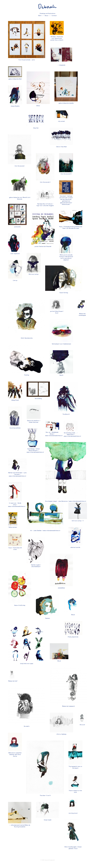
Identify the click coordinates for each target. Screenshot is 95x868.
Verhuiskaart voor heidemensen (61, 344)
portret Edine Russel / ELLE (57, 312)
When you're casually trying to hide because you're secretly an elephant (66, 257)
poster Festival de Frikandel (43, 246)
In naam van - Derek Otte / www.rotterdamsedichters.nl (17, 505)
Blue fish (36, 128)
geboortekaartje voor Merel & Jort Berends (20, 198)
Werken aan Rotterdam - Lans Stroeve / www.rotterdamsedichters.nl (17, 474)
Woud (59, 661)
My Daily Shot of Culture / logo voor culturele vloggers (45, 205)
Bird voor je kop (34, 274)
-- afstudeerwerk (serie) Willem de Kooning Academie (20, 826)
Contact (54, 16)
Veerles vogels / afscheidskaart (36, 566)
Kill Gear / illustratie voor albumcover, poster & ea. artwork (57, 38)
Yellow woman (13, 527)
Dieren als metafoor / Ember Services (34, 421)
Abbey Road (15, 400)
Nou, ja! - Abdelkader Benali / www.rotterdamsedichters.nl (54, 434)
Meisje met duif (13, 681)
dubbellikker (61, 588)
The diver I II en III (45, 795)
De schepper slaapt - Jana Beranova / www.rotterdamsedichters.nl (66, 501)
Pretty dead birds (73, 637)
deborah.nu (47, 6)
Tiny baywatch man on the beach (75, 767)
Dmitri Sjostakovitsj (27, 338)
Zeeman (48, 618)
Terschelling (38, 398)
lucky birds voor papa (27, 663)
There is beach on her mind (75, 791)
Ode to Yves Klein (61, 147)
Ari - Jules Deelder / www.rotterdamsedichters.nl (45, 531)
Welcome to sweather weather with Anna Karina (15, 754)
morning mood (73, 813)
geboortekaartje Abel (15, 79)
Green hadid (48, 820)
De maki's (27, 726)
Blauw (73, 615)
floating (27, 375)
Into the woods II (45, 182)
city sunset (61, 121)
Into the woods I (20, 166)
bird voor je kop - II (78, 521)
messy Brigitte (15, 106)
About (46, 16)
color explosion (15, 254)
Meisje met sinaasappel (82, 314)
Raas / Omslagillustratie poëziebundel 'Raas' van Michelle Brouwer (71, 227)
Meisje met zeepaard (68, 706)
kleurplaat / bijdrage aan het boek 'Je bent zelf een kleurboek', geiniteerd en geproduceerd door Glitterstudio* (66, 200)
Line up (15, 280)
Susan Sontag (64, 293)
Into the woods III (66, 174)
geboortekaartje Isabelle (66, 103)
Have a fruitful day (20, 605)
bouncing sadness (15, 428)
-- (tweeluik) (61, 65)
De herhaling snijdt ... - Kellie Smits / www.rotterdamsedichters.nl (72, 434)
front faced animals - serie (27, 60)
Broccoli (82, 725)
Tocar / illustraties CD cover (15, 549)
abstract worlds (75, 547)
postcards (17, 227)
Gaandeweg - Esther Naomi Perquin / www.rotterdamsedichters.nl (35, 450)
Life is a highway (61, 734)
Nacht (61, 375)
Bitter (38, 106)
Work (40, 16)
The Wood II (66, 414)
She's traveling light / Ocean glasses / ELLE (73, 848)
